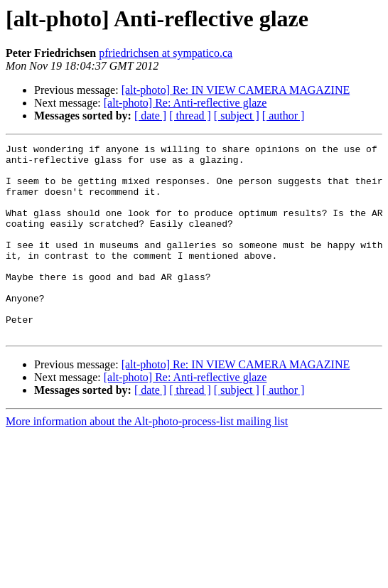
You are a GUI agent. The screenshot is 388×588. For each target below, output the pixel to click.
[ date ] (150, 116)
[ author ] (284, 116)
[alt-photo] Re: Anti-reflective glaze (185, 103)
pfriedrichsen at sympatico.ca (166, 53)
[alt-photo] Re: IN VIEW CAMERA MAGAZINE (236, 90)
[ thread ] (190, 116)
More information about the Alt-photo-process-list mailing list (147, 460)
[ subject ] (237, 116)
